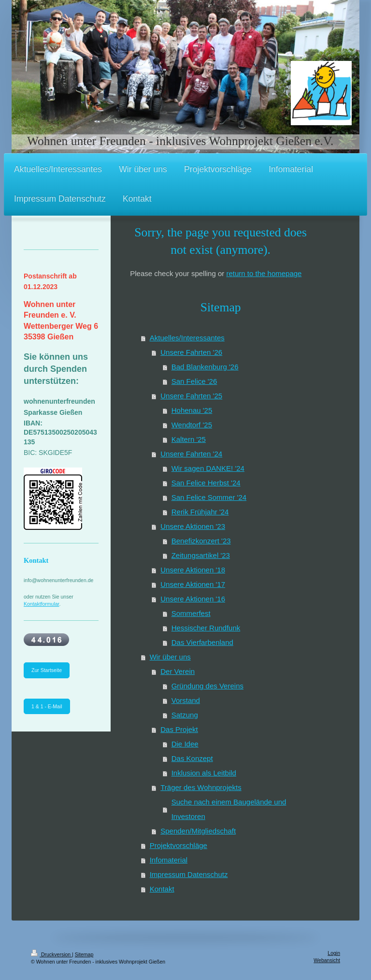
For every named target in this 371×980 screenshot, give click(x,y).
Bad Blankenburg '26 (205, 367)
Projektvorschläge (178, 845)
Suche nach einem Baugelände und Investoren (229, 809)
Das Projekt (179, 729)
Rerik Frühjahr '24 (200, 512)
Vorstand (186, 700)
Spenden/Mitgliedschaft (198, 831)
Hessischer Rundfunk (206, 628)
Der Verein (178, 671)
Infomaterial (169, 860)
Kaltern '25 (189, 439)
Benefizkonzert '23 (201, 541)
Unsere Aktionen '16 (193, 599)
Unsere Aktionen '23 (193, 526)
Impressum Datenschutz (189, 874)
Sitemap (84, 954)
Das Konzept (192, 758)
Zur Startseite (47, 670)
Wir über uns (170, 657)
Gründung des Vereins (207, 686)
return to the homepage (264, 273)
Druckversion (51, 954)
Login (334, 953)
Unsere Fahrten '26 (191, 352)
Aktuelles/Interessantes (187, 338)
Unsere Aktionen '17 (193, 584)
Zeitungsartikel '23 (201, 555)
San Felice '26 (194, 381)
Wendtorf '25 (192, 425)
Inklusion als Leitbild (204, 773)
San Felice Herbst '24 (206, 483)
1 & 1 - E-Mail (47, 706)
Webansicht (327, 960)
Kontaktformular (42, 604)
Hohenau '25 (192, 410)
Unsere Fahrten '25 (191, 396)
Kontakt (162, 889)
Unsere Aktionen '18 (193, 570)
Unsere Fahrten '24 (191, 454)
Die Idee (185, 744)
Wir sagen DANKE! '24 (208, 468)
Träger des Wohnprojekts (201, 787)
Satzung (185, 715)
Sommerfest (191, 613)
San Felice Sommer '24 (209, 497)
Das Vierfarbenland (202, 642)
